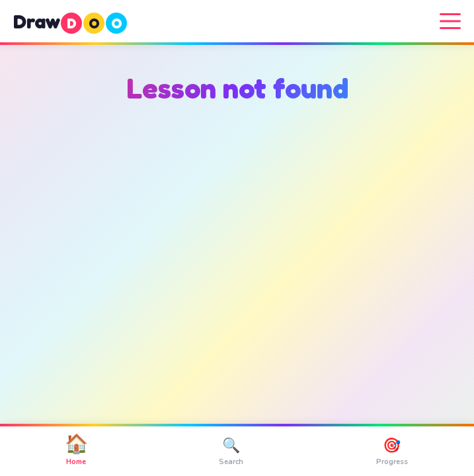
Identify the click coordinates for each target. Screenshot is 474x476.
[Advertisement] (237, 242)
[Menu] (450, 21)
